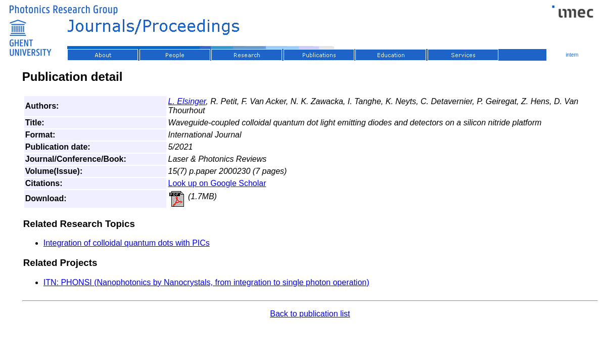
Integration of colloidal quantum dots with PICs (127, 243)
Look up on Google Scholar (217, 183)
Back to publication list (310, 314)
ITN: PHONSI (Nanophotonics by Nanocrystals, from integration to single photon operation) (206, 282)
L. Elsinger (187, 101)
